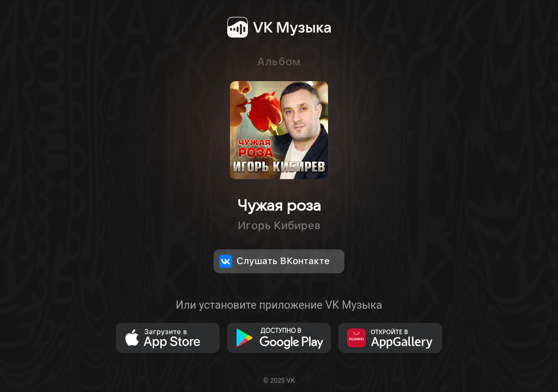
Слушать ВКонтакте (274, 261)
